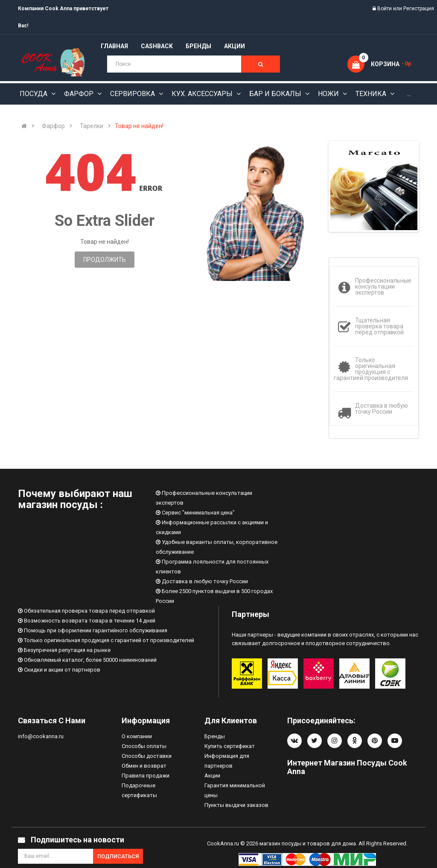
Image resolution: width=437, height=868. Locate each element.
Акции (212, 776)
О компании (137, 736)
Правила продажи (146, 776)
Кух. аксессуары (203, 94)
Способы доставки (147, 756)
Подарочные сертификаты (139, 790)
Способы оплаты (144, 746)
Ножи (329, 94)
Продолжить (105, 260)
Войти (385, 9)
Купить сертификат (230, 746)
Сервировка (133, 94)
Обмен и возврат (144, 766)
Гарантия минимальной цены (235, 790)
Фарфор (80, 94)
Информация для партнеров (227, 761)
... (409, 94)
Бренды (215, 736)
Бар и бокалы (276, 94)
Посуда (34, 94)
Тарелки (92, 126)
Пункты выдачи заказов (236, 805)
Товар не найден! (139, 126)
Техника (372, 94)
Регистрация (419, 9)
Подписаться (118, 856)
